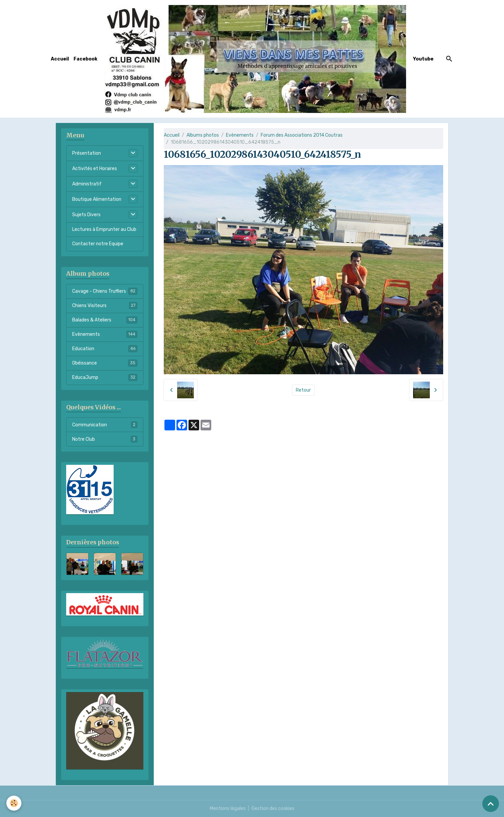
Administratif (87, 184)
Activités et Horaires (95, 169)
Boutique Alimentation (97, 199)
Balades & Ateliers (105, 320)
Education (105, 349)
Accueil (60, 59)
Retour (303, 390)
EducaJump (105, 377)
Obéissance (105, 363)
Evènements (240, 135)
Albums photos (203, 135)
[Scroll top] (491, 804)
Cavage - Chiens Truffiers (105, 291)
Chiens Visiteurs (105, 305)
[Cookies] (14, 803)
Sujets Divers (86, 215)
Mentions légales (228, 808)
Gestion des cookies (273, 808)
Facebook (85, 59)
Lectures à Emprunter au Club (104, 229)
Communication (105, 425)
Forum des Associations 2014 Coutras (302, 135)
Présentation (87, 153)
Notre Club (105, 439)
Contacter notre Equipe (98, 244)
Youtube (423, 59)
